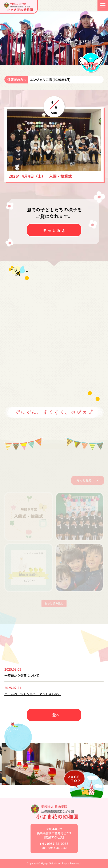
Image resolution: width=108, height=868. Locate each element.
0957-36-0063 (58, 844)
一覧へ (54, 715)
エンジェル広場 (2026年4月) (50, 80)
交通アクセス (54, 837)
